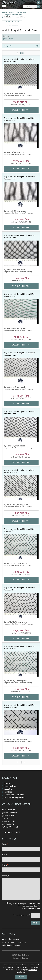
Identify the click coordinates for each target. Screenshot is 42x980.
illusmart (25, 958)
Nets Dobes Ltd (24, 955)
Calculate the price (21, 110)
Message (6, 876)
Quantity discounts (12, 25)
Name (5, 844)
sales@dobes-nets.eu (11, 945)
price (5, 39)
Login (7, 783)
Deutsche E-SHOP (12, 832)
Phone (5, 865)
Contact (8, 792)
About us (9, 789)
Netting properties (12, 22)
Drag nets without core (13, 15)
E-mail (5, 855)
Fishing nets (22, 13)
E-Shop (12, 13)
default (12, 39)
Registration (10, 786)
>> (23, 53)
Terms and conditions (14, 795)
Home (4, 13)
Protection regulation (15, 798)
